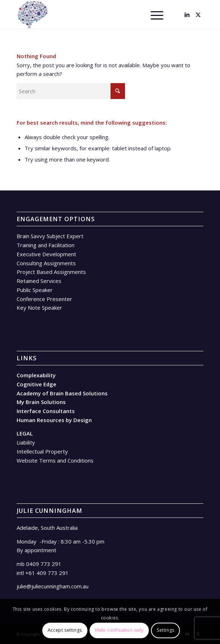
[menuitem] (137, 14)
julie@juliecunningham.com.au (53, 586)
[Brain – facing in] (91, 14)
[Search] (137, 14)
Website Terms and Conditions (55, 460)
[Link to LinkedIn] (187, 15)
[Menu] (153, 14)
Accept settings (65, 630)
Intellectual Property (42, 451)
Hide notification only (119, 630)
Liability (26, 442)
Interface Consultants (46, 411)
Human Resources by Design (54, 420)
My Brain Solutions (41, 402)
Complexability (36, 375)
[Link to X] (198, 15)
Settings (166, 630)
